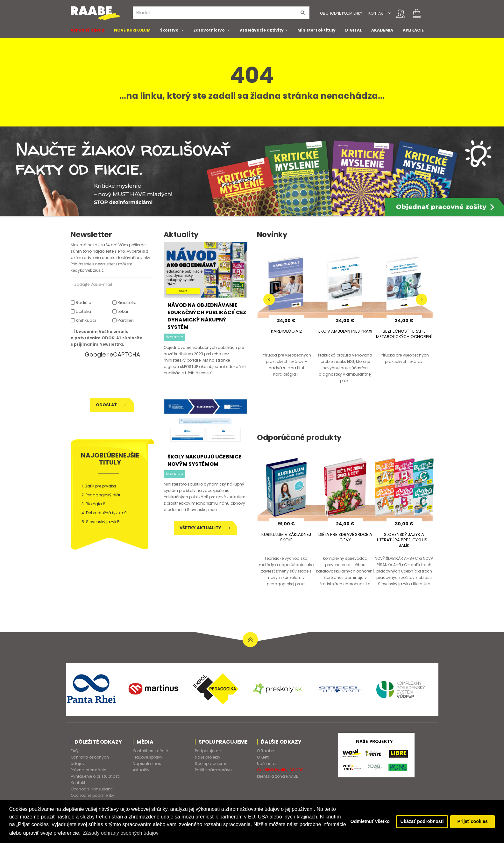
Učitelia (81, 311)
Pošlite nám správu (213, 770)
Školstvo (169, 30)
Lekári (121, 311)
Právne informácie (88, 770)
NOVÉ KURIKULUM (132, 30)
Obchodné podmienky (341, 13)
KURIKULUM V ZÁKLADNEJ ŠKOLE (286, 537)
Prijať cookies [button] (472, 822)
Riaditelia (124, 303)
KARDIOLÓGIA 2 (286, 331)
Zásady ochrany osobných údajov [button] (146, 833)
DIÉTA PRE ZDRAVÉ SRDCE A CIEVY (345, 537)
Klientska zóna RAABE (277, 776)
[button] (390, 13)
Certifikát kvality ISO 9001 (281, 770)
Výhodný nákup (88, 30)
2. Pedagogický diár (101, 495)
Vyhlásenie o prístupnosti (95, 776)
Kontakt (377, 13)
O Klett (263, 757)
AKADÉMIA (382, 30)
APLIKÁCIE (413, 30)
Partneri (123, 320)
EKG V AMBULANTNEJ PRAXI (345, 331)
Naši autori (267, 764)
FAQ (74, 751)
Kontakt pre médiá (151, 751)
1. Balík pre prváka (99, 486)
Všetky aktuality (205, 528)
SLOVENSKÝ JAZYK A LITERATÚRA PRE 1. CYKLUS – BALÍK (404, 540)
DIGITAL (353, 30)
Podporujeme (208, 751)
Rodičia (81, 303)
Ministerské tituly (316, 30)
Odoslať (111, 405)
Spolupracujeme (211, 764)
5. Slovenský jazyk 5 (101, 522)
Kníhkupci (83, 320)
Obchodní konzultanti (92, 789)
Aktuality (141, 770)
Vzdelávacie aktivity (262, 30)
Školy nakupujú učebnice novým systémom (205, 460)
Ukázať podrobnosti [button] (422, 822)
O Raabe (265, 751)
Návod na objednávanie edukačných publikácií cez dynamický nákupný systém (207, 316)
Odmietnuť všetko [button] (370, 822)
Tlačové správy (148, 757)
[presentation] (114, 379)
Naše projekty (208, 757)
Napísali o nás (147, 764)
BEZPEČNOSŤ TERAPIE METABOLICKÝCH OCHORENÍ (404, 334)
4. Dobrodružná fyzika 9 (104, 513)
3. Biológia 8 (93, 504)
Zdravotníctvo (209, 30)
